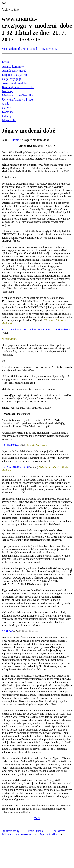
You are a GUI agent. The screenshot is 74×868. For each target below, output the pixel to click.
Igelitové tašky (10, 831)
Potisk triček (35, 831)
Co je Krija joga (12, 79)
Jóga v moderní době (15, 83)
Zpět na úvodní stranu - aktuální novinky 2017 (29, 49)
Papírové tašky (48, 834)
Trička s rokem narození (16, 834)
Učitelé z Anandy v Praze (17, 99)
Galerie (6, 108)
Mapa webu (9, 120)
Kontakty (8, 112)
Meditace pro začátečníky (18, 95)
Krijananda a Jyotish (14, 75)
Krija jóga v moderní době (18, 87)
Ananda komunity (13, 66)
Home (6, 62)
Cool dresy (58, 831)
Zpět (37, 818)
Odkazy (7, 116)
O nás (6, 104)
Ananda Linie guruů (14, 71)
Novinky (7, 91)
